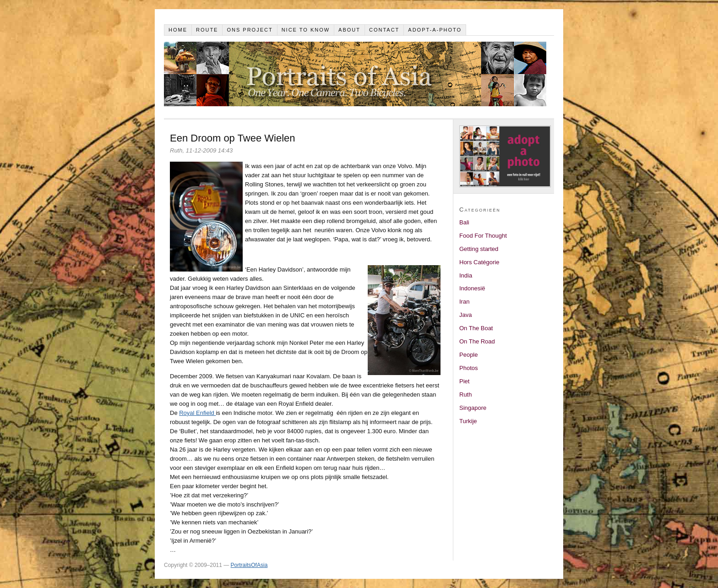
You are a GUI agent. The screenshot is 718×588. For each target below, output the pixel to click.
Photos (468, 368)
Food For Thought (483, 236)
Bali (464, 222)
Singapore (473, 408)
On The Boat (476, 328)
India (466, 275)
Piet (464, 381)
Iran (464, 302)
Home (178, 30)
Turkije (468, 421)
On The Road (477, 341)
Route (207, 30)
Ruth (465, 395)
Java (465, 315)
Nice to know (306, 30)
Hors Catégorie (479, 262)
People (468, 355)
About (349, 30)
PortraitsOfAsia (249, 565)
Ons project (250, 30)
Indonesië (472, 288)
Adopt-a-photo (435, 30)
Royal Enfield (197, 413)
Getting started (479, 249)
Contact (384, 30)
